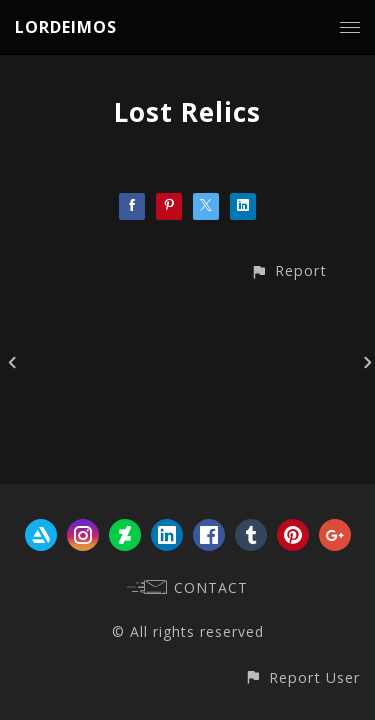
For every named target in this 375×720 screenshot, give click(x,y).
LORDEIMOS (66, 27)
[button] (288, 270)
